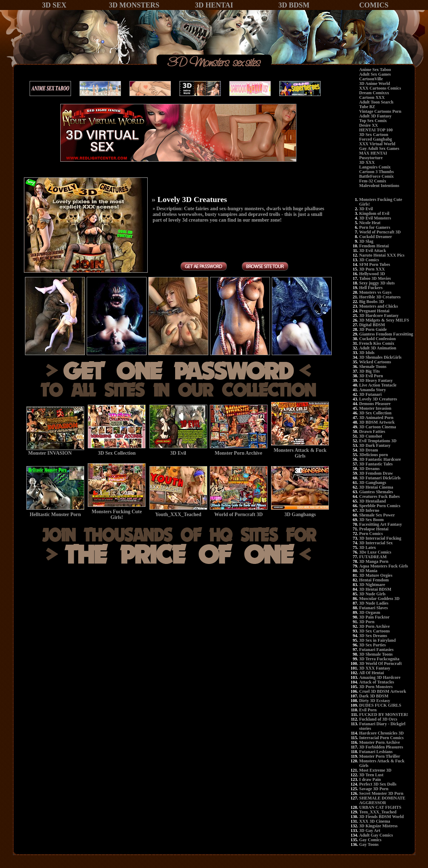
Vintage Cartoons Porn (380, 111)
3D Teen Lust (371, 775)
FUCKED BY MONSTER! (384, 715)
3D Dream (369, 450)
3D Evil (366, 209)
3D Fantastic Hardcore (380, 459)
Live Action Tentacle (378, 385)
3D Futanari (370, 394)
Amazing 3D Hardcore (380, 677)
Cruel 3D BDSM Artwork (383, 691)
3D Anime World (374, 84)
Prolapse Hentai (374, 529)
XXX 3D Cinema (375, 821)
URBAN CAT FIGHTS (380, 807)
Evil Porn (368, 710)
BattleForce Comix (376, 176)
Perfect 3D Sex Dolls (378, 784)
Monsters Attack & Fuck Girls (382, 763)
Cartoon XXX (372, 97)
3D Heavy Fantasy (376, 380)
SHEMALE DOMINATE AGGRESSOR (382, 800)
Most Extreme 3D (375, 770)
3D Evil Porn (371, 376)
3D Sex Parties (373, 645)
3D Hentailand (373, 501)
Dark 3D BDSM (374, 696)
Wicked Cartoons (375, 362)
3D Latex (368, 547)
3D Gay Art (370, 831)
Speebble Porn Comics (380, 506)
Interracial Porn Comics (381, 738)
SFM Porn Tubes (375, 264)
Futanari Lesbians (376, 752)
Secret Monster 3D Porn (381, 793)
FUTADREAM (373, 557)
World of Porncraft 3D (380, 232)
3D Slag (366, 241)
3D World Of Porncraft (380, 663)
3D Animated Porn (376, 418)
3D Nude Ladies (374, 603)
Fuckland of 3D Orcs (378, 719)
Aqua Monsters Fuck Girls (384, 566)
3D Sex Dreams (373, 636)
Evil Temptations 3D (378, 441)
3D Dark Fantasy (375, 445)
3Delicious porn (373, 455)
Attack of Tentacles (377, 682)
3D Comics (369, 260)
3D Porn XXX (372, 269)
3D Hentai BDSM (375, 589)
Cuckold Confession (377, 339)
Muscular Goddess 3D (379, 599)
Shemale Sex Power (377, 515)
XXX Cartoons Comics (380, 88)
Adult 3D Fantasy (375, 116)
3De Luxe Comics (375, 552)
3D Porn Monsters (376, 687)
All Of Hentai (371, 673)
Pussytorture (371, 158)
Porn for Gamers (375, 227)
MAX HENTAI (373, 153)
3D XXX (367, 162)
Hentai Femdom (374, 580)
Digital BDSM (372, 325)
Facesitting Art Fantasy (381, 524)
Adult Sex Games (375, 74)
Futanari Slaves (373, 608)
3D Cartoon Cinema (378, 427)
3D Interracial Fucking (380, 538)
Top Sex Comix (373, 121)
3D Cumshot (371, 436)
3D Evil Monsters (375, 218)
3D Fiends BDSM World (381, 817)
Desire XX (369, 125)
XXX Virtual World (377, 144)
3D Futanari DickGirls (380, 478)
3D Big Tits (370, 371)
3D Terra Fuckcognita (379, 659)
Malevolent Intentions (379, 186)
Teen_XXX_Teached (378, 812)
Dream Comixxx (374, 93)
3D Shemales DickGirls (380, 357)
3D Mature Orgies (376, 575)
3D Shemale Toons (376, 654)
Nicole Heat (370, 223)
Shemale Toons (373, 367)
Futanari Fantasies (376, 650)
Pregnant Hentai (374, 311)
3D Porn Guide (373, 329)
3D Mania (368, 571)
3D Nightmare (372, 585)
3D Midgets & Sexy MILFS (384, 320)
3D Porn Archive (374, 626)
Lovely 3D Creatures (378, 399)
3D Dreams (369, 469)
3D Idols (367, 353)
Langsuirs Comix (375, 167)
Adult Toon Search (376, 102)
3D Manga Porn (374, 561)
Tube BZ (367, 107)
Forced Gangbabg (376, 139)
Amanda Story (373, 390)
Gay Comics (370, 840)
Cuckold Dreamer (376, 237)
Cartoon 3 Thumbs (376, 172)
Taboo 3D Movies (375, 278)
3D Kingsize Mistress (378, 826)
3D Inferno (369, 510)
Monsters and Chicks (379, 306)
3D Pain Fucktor (374, 617)
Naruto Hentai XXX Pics (382, 255)
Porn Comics (371, 534)
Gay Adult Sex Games (379, 148)
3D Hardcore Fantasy (379, 316)
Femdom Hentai (374, 246)
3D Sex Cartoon (374, 135)
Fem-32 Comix (373, 181)
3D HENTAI (214, 5)
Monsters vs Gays (375, 292)
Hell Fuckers (371, 288)
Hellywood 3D (372, 274)
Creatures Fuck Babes (379, 496)
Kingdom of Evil (374, 213)
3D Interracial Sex (376, 543)
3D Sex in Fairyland (377, 640)
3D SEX (54, 5)
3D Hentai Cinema (376, 487)
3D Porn (367, 622)
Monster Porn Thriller (380, 756)
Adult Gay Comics (376, 835)
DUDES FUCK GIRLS (380, 705)
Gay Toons (369, 844)
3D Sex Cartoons (374, 631)
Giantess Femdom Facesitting (386, 334)
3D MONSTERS (134, 5)
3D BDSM (294, 5)
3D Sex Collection (375, 413)
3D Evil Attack (373, 251)
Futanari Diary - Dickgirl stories (382, 726)
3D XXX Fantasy (375, 668)
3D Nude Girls (372, 594)
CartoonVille (371, 79)
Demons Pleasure (375, 404)
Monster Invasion (375, 408)
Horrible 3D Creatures (380, 297)
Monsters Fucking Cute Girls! (381, 202)
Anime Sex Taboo (375, 70)
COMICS (374, 5)
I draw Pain (370, 779)
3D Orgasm (370, 612)
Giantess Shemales (376, 492)
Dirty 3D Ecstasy (375, 701)
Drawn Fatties (372, 432)
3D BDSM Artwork (377, 422)
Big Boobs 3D (371, 302)
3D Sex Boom (371, 520)
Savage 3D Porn (374, 789)
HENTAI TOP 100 (376, 130)
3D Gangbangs (373, 483)
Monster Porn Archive (379, 742)
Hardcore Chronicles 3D (381, 733)
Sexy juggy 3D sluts (377, 283)
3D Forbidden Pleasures (381, 747)
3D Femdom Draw (376, 473)
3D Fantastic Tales (376, 464)
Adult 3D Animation (378, 348)
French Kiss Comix (377, 343)
